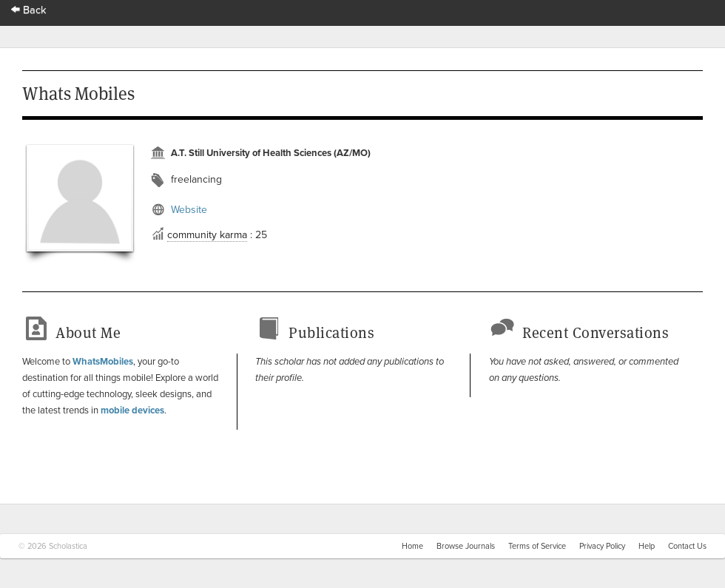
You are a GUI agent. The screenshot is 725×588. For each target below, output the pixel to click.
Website (189, 210)
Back (29, 10)
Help (647, 546)
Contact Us (687, 546)
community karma (207, 235)
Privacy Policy (602, 546)
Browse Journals (466, 546)
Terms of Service (537, 546)
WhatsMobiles (103, 362)
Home (412, 546)
